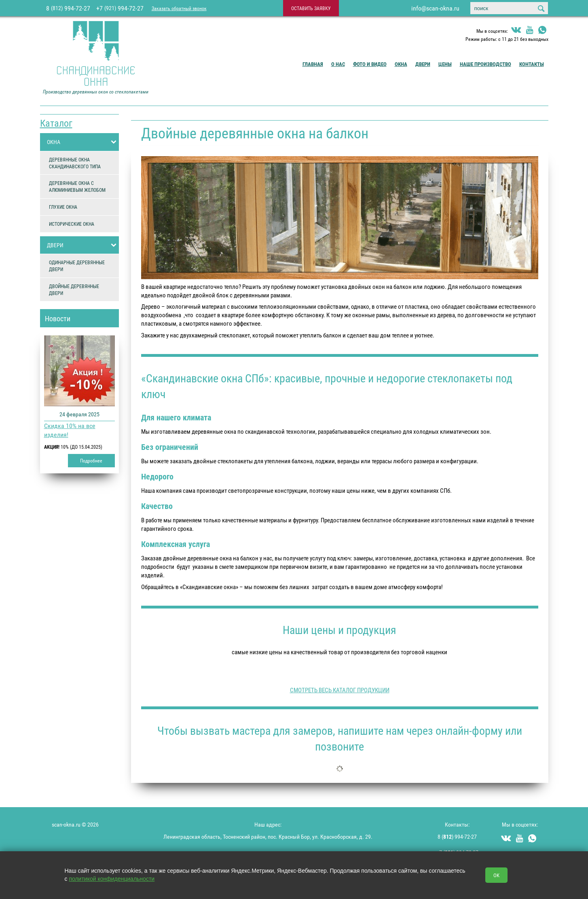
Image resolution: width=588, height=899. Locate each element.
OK (496, 875)
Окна (401, 64)
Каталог (56, 123)
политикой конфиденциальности (112, 879)
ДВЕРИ (83, 245)
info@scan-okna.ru (435, 8)
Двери (423, 64)
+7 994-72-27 (120, 8)
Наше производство (485, 64)
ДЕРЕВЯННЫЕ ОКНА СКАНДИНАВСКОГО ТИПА (75, 163)
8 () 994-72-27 (457, 836)
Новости (58, 318)
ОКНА (83, 142)
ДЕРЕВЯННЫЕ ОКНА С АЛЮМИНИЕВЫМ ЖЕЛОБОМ (77, 186)
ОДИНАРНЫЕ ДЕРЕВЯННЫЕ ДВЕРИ (77, 266)
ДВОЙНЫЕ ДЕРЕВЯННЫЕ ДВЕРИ (74, 289)
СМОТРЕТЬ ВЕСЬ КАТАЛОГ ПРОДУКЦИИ (340, 690)
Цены (445, 64)
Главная (313, 64)
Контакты (532, 64)
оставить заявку (311, 8)
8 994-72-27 (68, 8)
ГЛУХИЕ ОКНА (63, 207)
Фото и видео (370, 64)
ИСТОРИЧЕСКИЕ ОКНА (72, 224)
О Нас (338, 64)
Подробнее (91, 460)
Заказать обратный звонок (179, 8)
